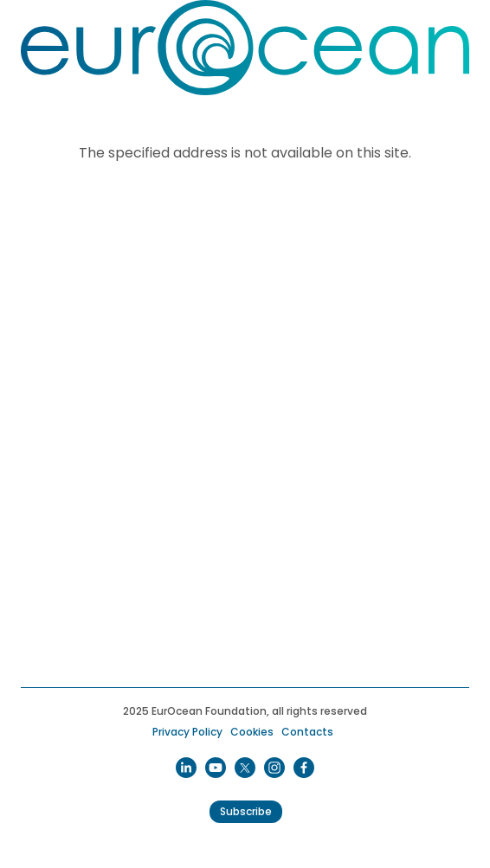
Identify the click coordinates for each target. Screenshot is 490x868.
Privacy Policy (187, 732)
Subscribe (246, 811)
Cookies (252, 732)
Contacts (307, 732)
